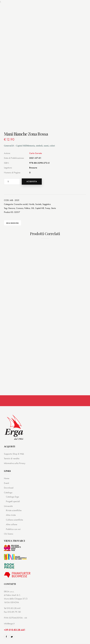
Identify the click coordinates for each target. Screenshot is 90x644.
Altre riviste (11, 515)
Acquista (33, 181)
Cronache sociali (21, 204)
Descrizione (12, 223)
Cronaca (20, 208)
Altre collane (12, 524)
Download (9, 488)
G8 (34, 208)
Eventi (7, 483)
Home (7, 478)
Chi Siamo (9, 534)
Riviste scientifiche (14, 510)
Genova (12, 208)
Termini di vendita (12, 459)
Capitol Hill (42, 208)
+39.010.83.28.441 (15, 630)
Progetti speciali (13, 501)
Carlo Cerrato (36, 153)
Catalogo (8, 492)
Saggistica (49, 204)
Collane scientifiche (14, 520)
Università (8, 506)
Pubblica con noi (13, 529)
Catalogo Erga (12, 497)
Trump (51, 208)
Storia (58, 208)
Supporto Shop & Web (14, 454)
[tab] (12, 223)
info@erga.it (9, 624)
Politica (29, 208)
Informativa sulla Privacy (15, 463)
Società (40, 204)
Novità (33, 204)
